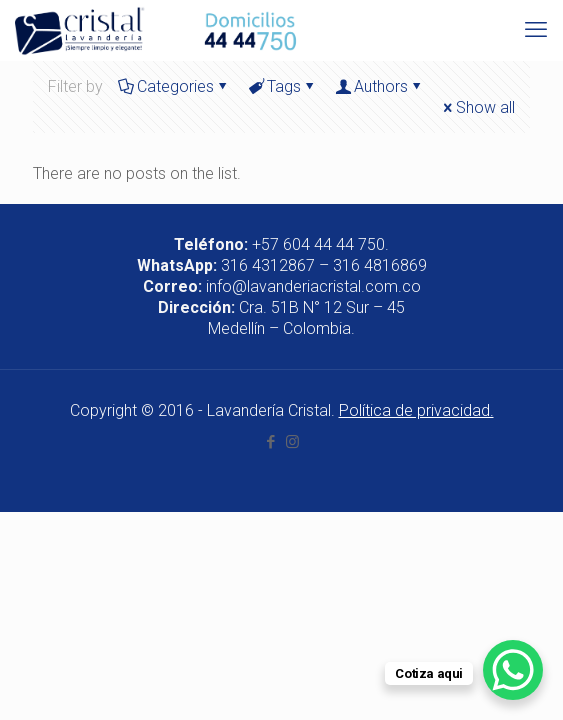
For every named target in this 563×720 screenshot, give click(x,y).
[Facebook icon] (271, 442)
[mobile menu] (536, 30)
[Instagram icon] (292, 442)
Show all (477, 107)
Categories (174, 86)
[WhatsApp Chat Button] (513, 670)
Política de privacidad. (416, 410)
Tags (282, 86)
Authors (379, 86)
